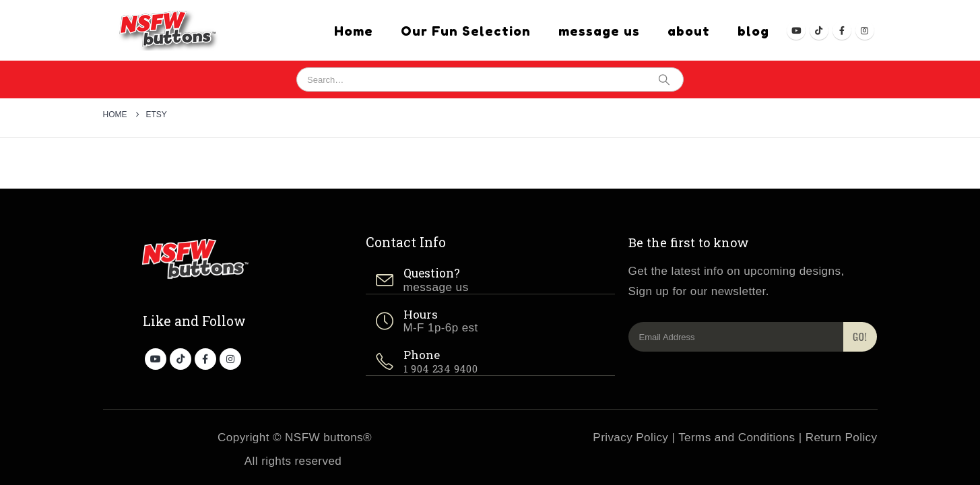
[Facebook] (842, 30)
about (689, 31)
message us (599, 31)
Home (354, 31)
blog (753, 31)
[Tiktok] (819, 30)
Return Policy (842, 438)
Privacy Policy (630, 438)
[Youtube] (796, 30)
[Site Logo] (164, 30)
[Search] (664, 79)
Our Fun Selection (466, 31)
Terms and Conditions (737, 438)
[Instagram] (865, 30)
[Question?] (490, 281)
